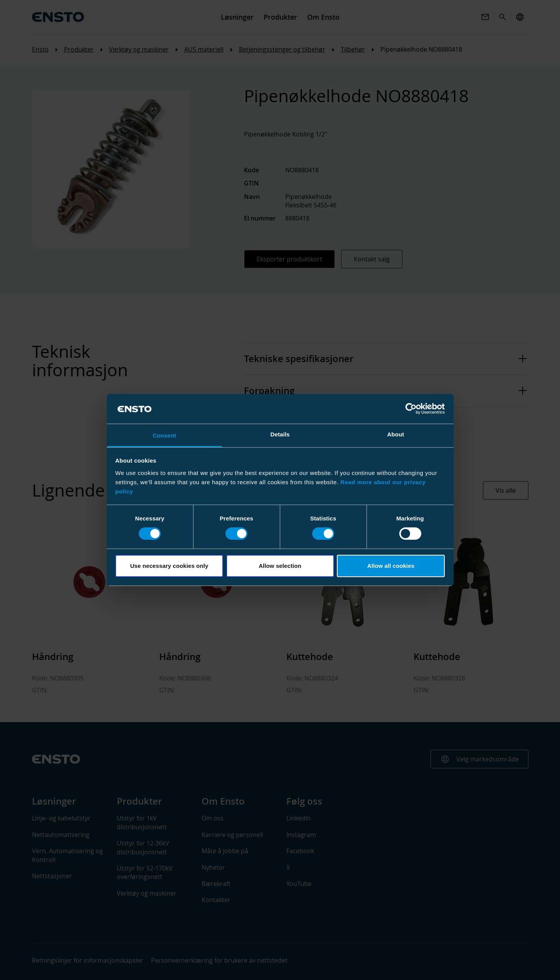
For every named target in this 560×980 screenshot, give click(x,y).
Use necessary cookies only (169, 566)
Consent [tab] (164, 435)
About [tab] (396, 434)
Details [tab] (280, 434)
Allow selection (280, 566)
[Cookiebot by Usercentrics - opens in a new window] (411, 409)
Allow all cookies (391, 566)
